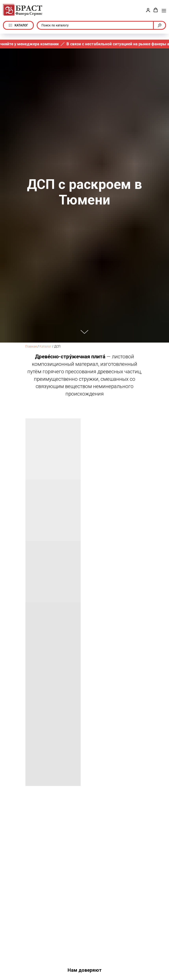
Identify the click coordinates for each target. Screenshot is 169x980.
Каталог (45, 346)
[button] (148, 10)
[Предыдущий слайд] (8, 962)
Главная (31, 346)
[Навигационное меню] (164, 10)
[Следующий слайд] (161, 962)
